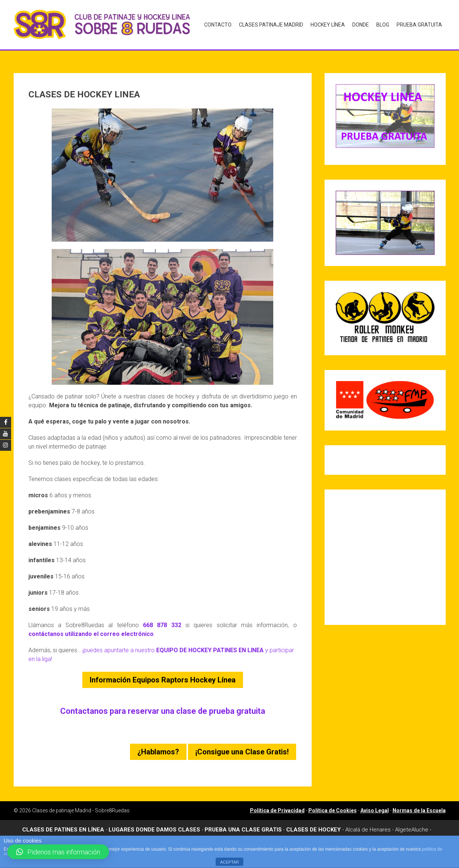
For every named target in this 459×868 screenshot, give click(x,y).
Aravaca (32, 833)
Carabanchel (238, 833)
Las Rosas (370, 833)
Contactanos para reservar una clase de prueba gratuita (163, 706)
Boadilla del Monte (141, 833)
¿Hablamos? (158, 747)
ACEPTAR (229, 862)
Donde (361, 24)
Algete (403, 825)
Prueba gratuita (419, 24)
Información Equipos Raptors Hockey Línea (163, 675)
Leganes (398, 833)
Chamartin (271, 833)
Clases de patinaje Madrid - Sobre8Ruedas (81, 806)
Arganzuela (60, 833)
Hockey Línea (328, 24)
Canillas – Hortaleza (193, 833)
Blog (383, 24)
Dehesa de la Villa (310, 833)
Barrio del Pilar (96, 833)
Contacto (218, 24)
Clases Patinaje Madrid (271, 24)
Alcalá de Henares (368, 825)
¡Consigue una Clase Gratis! (242, 747)
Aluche (420, 825)
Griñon (344, 833)
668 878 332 (162, 620)
